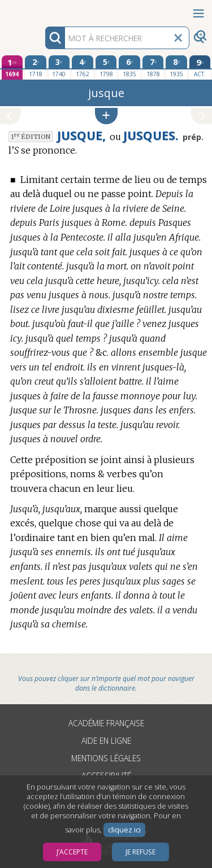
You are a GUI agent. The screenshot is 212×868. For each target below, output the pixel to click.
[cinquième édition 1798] (106, 67)
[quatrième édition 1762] (83, 67)
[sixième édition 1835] (129, 67)
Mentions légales (106, 758)
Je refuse (140, 852)
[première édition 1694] (12, 67)
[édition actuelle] (200, 67)
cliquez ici (124, 830)
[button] (106, 116)
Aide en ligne (106, 741)
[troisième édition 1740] (59, 67)
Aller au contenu (44, 10)
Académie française (106, 723)
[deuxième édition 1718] (36, 67)
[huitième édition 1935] (176, 67)
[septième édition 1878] (153, 67)
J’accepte (72, 852)
